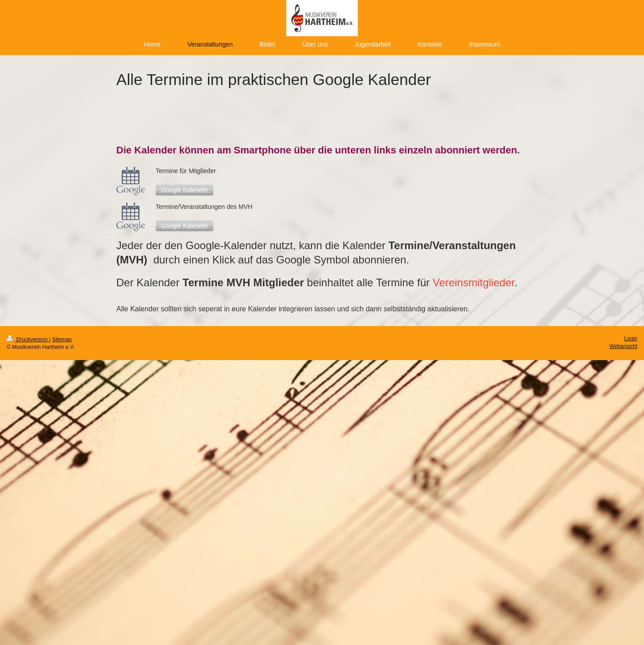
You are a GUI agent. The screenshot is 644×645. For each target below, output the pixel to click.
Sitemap (62, 339)
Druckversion (28, 339)
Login (631, 339)
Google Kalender (184, 190)
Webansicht (623, 346)
